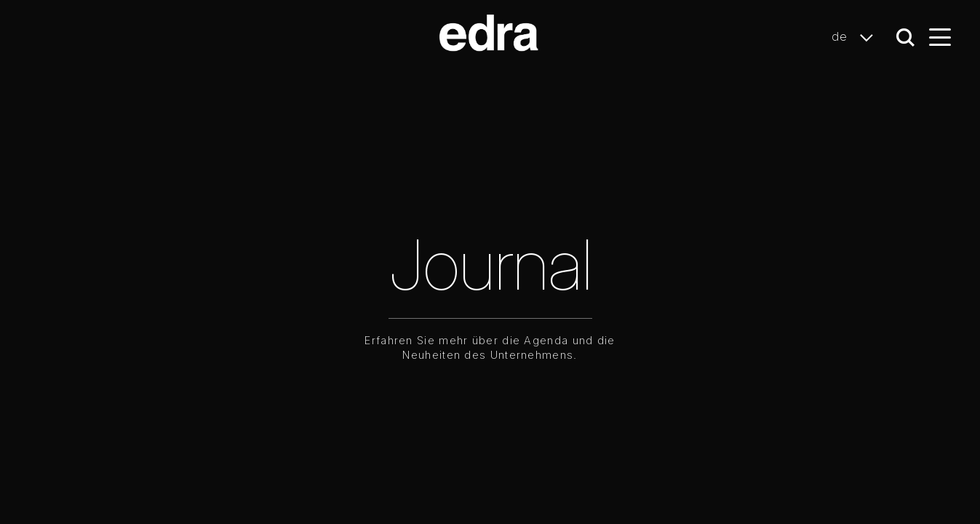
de (856, 37)
